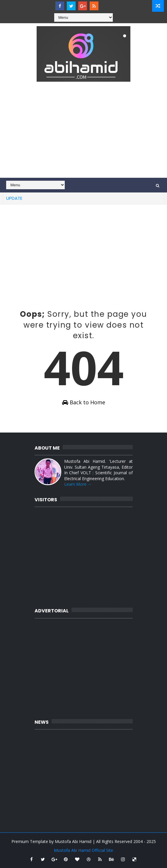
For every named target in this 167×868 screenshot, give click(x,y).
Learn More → (78, 484)
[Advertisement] (84, 134)
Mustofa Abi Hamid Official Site (83, 850)
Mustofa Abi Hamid (73, 841)
